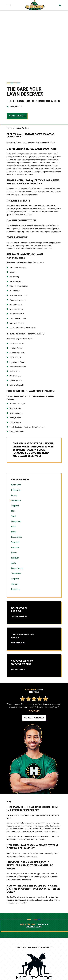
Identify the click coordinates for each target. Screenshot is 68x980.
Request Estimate (17, 47)
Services (34, 973)
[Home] (34, 947)
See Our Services (19, 548)
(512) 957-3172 (16, 38)
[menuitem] (34, 416)
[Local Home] (35, 5)
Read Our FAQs (18, 601)
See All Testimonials (34, 649)
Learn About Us (18, 574)
